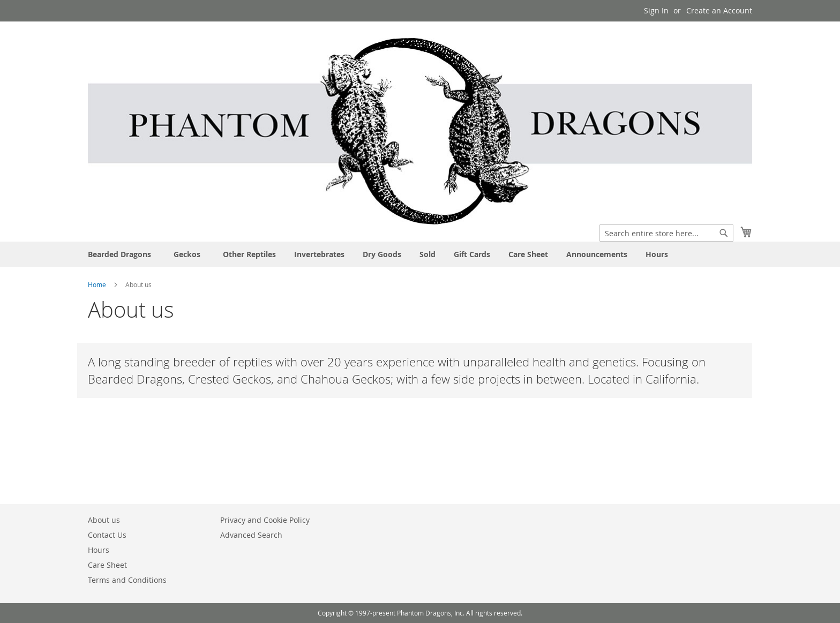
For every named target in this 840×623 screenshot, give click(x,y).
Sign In (656, 10)
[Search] (724, 233)
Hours (99, 550)
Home (98, 284)
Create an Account (719, 10)
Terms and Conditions (127, 580)
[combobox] (666, 233)
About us (104, 520)
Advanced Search (251, 535)
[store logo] (420, 131)
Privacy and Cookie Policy (265, 520)
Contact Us (107, 535)
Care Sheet (107, 565)
